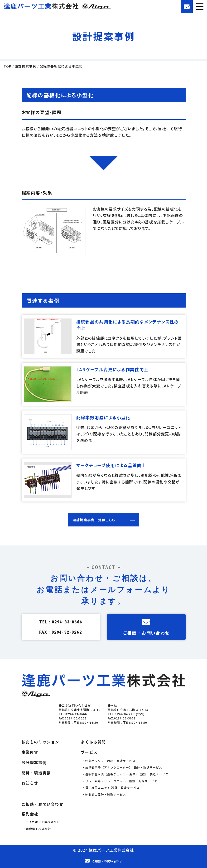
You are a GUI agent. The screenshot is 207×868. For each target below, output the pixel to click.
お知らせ (30, 782)
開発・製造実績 (36, 772)
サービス (89, 751)
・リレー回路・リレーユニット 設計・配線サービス (120, 780)
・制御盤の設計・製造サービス (104, 793)
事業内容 (30, 751)
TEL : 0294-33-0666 (61, 621)
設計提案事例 (34, 762)
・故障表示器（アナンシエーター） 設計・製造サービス (122, 766)
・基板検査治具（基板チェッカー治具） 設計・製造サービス (125, 773)
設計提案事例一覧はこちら (94, 519)
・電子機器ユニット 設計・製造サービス (111, 787)
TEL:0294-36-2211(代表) (126, 713)
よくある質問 (93, 741)
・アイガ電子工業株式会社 (41, 821)
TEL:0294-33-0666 (73, 713)
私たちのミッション (40, 741)
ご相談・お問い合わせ (146, 626)
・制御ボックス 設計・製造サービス (109, 760)
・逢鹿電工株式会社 (37, 828)
